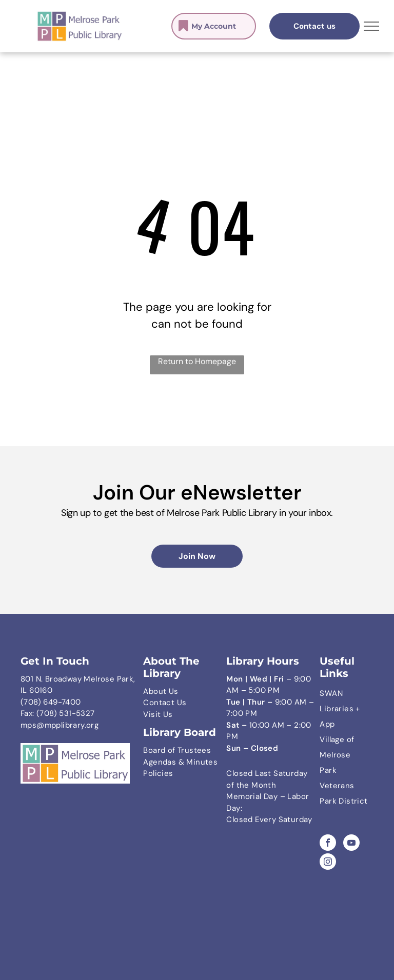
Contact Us (165, 703)
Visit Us (158, 714)
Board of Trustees (177, 750)
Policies (158, 773)
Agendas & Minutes (180, 762)
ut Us (169, 691)
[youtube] (351, 844)
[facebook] (328, 844)
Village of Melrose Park (337, 755)
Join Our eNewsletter (197, 492)
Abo (151, 691)
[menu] (371, 26)
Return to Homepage (197, 361)
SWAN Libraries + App (340, 709)
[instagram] (328, 863)
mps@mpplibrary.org (60, 725)
